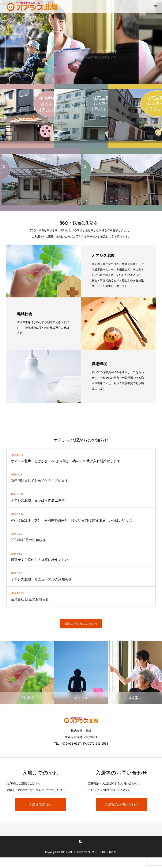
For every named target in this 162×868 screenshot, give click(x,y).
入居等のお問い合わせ (121, 804)
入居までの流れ (40, 804)
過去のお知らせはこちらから (81, 624)
